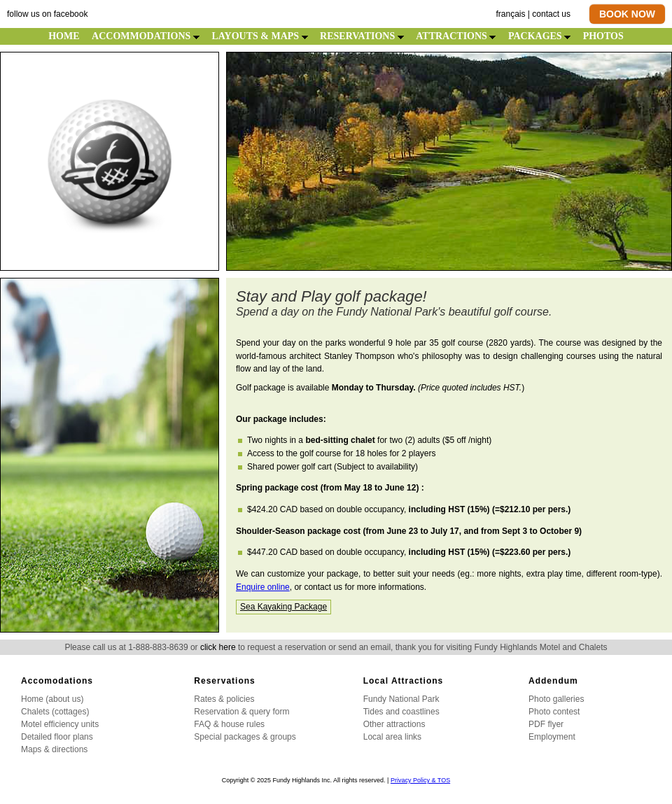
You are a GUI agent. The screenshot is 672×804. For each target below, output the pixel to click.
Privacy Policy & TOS (420, 780)
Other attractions (394, 724)
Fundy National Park (401, 699)
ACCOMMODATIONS (146, 36)
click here (218, 647)
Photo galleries (556, 699)
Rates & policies (224, 699)
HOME (64, 36)
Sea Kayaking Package (283, 607)
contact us (551, 14)
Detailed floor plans (57, 737)
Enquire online (263, 587)
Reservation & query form (241, 712)
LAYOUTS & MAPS (259, 36)
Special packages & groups (245, 737)
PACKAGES (539, 36)
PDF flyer (546, 724)
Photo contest (554, 712)
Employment (552, 737)
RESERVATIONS (362, 36)
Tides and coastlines (401, 712)
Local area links (392, 737)
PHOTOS (603, 36)
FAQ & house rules (229, 724)
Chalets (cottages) (55, 712)
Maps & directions (54, 749)
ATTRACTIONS (456, 36)
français (510, 14)
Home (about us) (52, 699)
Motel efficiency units (60, 724)
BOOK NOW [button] (627, 14)
